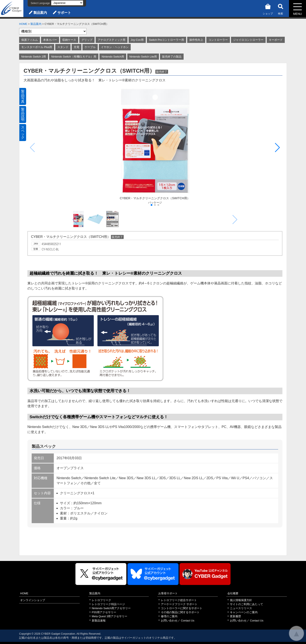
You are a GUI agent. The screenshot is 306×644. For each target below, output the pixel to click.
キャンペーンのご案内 (244, 612)
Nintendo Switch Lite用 (143, 57)
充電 (76, 47)
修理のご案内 (169, 616)
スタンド (63, 47)
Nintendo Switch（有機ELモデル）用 (74, 57)
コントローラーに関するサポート (182, 608)
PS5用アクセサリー (104, 612)
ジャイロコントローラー (248, 40)
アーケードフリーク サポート (179, 604)
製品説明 (23, 114)
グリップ (87, 40)
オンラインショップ (33, 600)
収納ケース (69, 40)
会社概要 (233, 593)
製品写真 (23, 96)
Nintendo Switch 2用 (34, 57)
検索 (280, 9)
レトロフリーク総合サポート (179, 600)
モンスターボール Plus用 (37, 47)
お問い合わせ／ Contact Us (178, 621)
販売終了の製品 (172, 57)
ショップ (268, 9)
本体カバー (50, 40)
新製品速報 (99, 621)
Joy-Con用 (137, 40)
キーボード (276, 40)
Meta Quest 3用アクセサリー (110, 616)
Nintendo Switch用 (113, 57)
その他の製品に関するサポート (180, 612)
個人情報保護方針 (241, 600)
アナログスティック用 (112, 40)
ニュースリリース (241, 608)
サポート (64, 13)
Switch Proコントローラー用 (166, 40)
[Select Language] (67, 3)
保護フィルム (30, 40)
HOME (23, 24)
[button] (277, 148)
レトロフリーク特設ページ (108, 604)
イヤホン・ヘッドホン (115, 47)
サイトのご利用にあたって (246, 604)
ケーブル (90, 47)
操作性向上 (196, 40)
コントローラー (218, 40)
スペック (23, 132)
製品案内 (40, 13)
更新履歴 (235, 616)
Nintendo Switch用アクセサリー (111, 608)
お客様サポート (168, 593)
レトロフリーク (101, 600)
